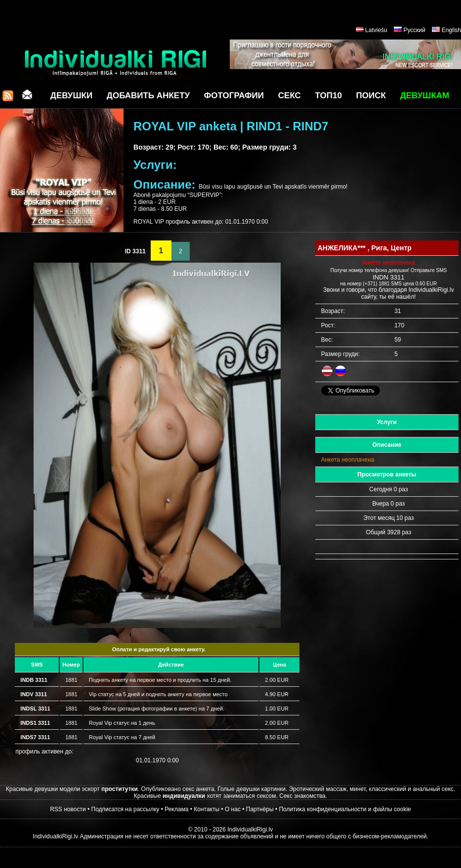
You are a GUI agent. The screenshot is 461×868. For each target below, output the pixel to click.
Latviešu (376, 30)
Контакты (207, 809)
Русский (414, 30)
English (451, 30)
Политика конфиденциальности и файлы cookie (345, 809)
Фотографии (234, 96)
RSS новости (68, 809)
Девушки (71, 96)
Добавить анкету (148, 96)
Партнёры (260, 809)
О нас (233, 809)
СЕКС (290, 96)
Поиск (371, 96)
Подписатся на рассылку (126, 809)
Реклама (176, 809)
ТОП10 (329, 96)
